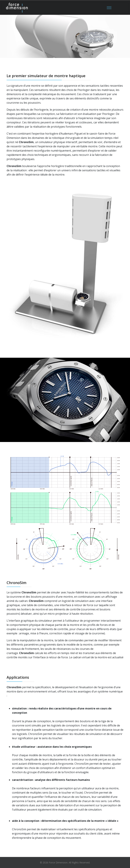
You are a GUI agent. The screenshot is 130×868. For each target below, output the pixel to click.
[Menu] (109, 8)
